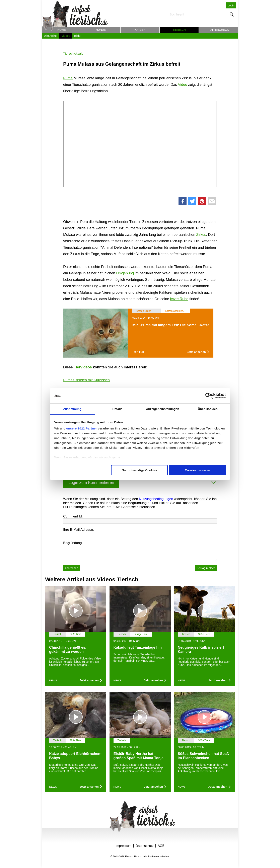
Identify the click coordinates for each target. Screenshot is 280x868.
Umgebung (125, 273)
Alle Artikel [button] (51, 36)
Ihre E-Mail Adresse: (79, 530)
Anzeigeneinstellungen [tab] (163, 409)
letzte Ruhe (179, 299)
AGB (161, 846)
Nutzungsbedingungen (156, 499)
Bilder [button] (78, 36)
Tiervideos (83, 367)
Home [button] (62, 30)
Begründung (73, 543)
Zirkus (201, 235)
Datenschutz (145, 846)
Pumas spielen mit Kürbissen (86, 380)
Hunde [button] (101, 30)
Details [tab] (118, 409)
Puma (68, 78)
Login (231, 5)
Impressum (123, 846)
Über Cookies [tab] (208, 409)
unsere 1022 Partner (82, 428)
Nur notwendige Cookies (139, 470)
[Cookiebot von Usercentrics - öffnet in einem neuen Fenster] (208, 396)
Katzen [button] (140, 30)
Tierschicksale (73, 54)
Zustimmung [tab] (72, 409)
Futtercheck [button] (218, 30)
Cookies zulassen (197, 470)
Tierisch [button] (179, 30)
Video (183, 85)
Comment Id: (73, 516)
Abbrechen (71, 568)
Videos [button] (66, 36)
